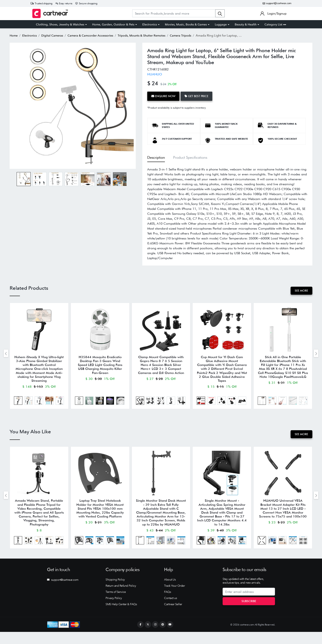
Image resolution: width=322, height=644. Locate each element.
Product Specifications (190, 156)
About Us (170, 592)
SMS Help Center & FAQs (121, 616)
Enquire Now (165, 95)
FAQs (167, 604)
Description (156, 156)
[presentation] (6, 355)
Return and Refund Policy (121, 598)
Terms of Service (116, 604)
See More (300, 289)
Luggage (221, 24)
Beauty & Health (246, 24)
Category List (275, 24)
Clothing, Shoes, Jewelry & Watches (60, 24)
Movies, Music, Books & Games (186, 24)
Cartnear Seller (173, 616)
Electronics (150, 24)
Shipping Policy (115, 592)
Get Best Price (200, 95)
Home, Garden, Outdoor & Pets (113, 24)
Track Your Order (174, 598)
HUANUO (155, 74)
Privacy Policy (114, 610)
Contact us (170, 610)
